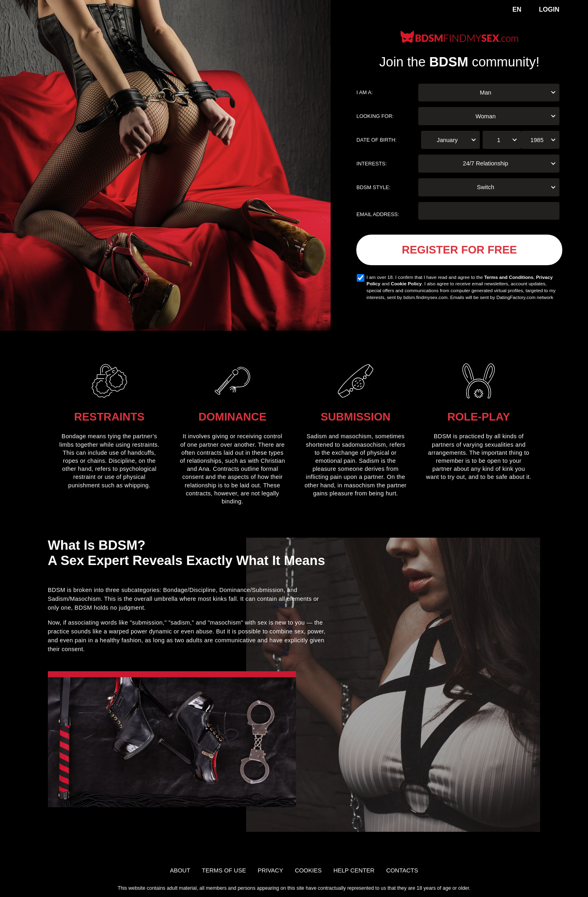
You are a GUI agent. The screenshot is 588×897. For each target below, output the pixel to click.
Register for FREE (459, 250)
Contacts (402, 870)
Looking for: (375, 116)
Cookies (308, 870)
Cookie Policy (406, 284)
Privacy (270, 870)
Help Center (354, 870)
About (180, 870)
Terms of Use (224, 870)
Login (549, 9)
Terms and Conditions (509, 277)
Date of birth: (376, 140)
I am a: (365, 92)
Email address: (378, 214)
